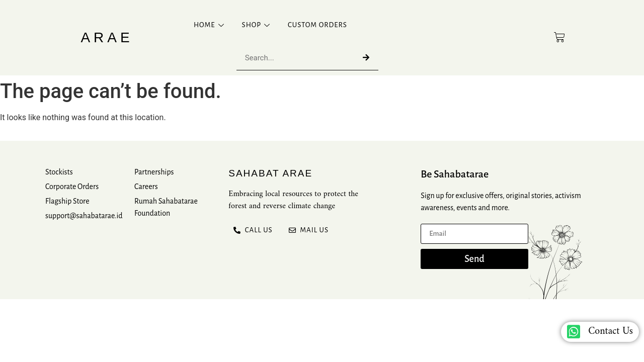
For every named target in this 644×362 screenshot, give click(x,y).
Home (210, 25)
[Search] (366, 58)
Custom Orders (317, 25)
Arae (107, 37)
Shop (257, 25)
